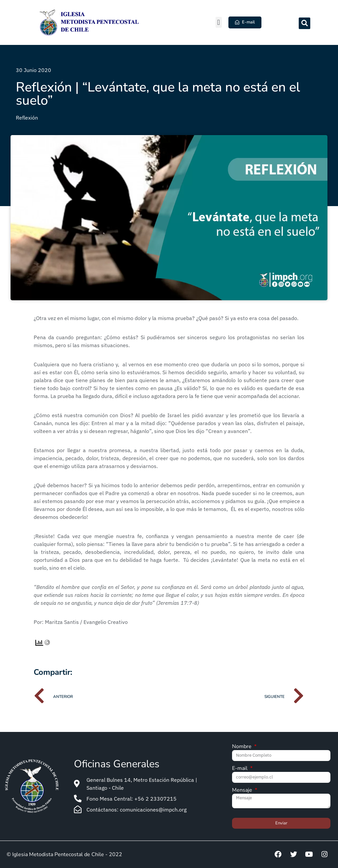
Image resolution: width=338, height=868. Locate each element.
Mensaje (243, 791)
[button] (219, 22)
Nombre (242, 747)
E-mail (240, 769)
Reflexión (27, 118)
